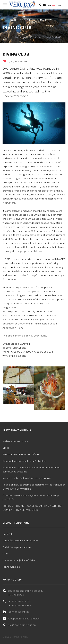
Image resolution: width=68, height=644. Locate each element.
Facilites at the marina (28, 37)
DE (60, 5)
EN (53, 5)
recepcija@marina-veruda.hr (24, 619)
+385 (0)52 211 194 (19, 612)
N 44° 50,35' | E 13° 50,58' (22, 625)
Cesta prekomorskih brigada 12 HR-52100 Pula (26, 593)
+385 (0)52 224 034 (20, 601)
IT (56, 5)
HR (50, 5)
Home (6, 37)
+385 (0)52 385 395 (20, 605)
